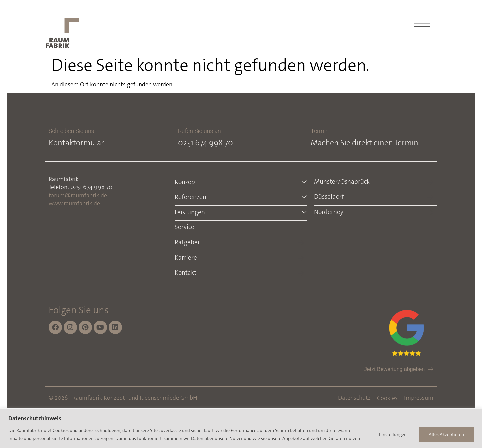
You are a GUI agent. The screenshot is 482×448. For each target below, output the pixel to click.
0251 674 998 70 (205, 143)
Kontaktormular (76, 143)
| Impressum (417, 398)
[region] (241, 428)
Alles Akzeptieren (446, 434)
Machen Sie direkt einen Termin (365, 143)
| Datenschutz (353, 398)
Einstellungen (393, 434)
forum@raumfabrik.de (78, 195)
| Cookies (386, 398)
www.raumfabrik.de (74, 203)
